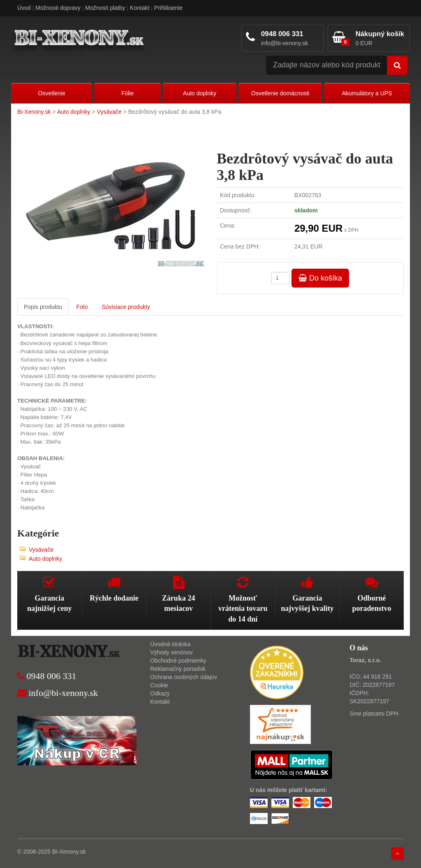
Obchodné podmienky (178, 661)
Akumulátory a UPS (367, 93)
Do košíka (320, 278)
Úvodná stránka (170, 644)
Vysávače (109, 112)
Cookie (159, 685)
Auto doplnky (200, 93)
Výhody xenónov (171, 652)
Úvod (24, 8)
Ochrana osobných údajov (184, 677)
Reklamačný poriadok (178, 669)
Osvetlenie (52, 93)
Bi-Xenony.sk (34, 112)
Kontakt (140, 8)
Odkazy (160, 693)
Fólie (127, 93)
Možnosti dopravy (58, 8)
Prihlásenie (168, 8)
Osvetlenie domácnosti (280, 93)
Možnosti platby (105, 8)
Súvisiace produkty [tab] (126, 307)
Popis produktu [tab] (43, 307)
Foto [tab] (82, 307)
